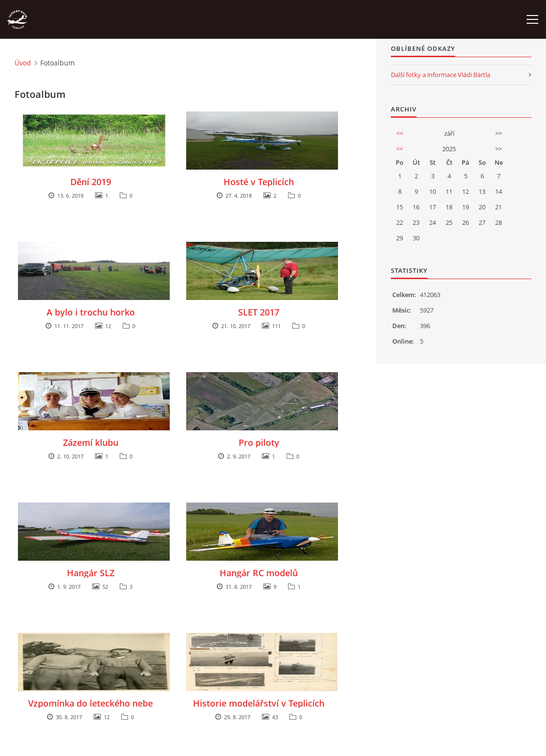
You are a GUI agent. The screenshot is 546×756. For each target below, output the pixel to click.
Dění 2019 (91, 182)
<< (400, 133)
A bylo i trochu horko (91, 312)
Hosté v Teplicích (259, 182)
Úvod (23, 63)
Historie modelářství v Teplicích (259, 703)
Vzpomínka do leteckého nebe (90, 703)
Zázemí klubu (91, 442)
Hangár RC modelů (259, 573)
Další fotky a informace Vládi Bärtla (441, 75)
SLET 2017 (259, 312)
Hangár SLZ (91, 573)
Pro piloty (259, 442)
